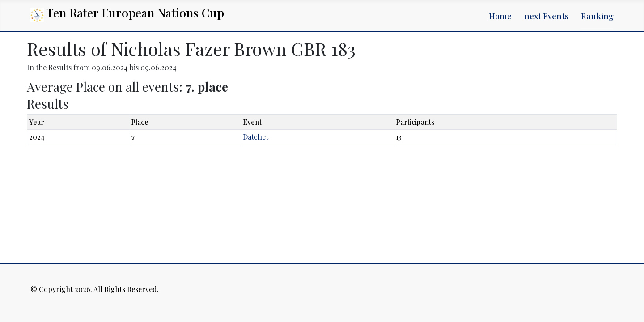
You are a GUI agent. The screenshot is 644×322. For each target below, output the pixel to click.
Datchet (256, 137)
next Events (546, 16)
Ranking (597, 16)
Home (500, 16)
